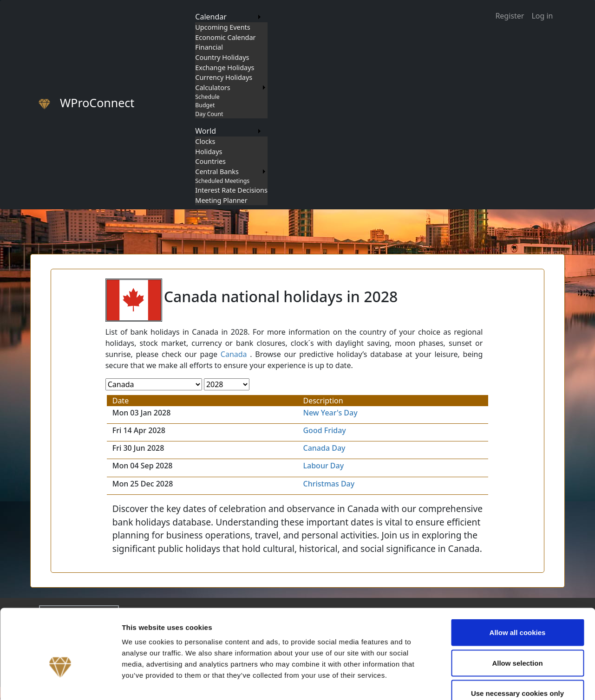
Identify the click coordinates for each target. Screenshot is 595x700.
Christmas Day (329, 484)
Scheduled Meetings (222, 181)
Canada (234, 354)
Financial (209, 47)
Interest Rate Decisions (231, 190)
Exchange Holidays (225, 68)
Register (510, 16)
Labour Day (323, 466)
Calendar (211, 17)
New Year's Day (330, 413)
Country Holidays (222, 57)
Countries (210, 161)
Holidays (209, 152)
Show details (487, 682)
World (206, 131)
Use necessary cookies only (517, 639)
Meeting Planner (221, 200)
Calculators (212, 87)
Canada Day (324, 448)
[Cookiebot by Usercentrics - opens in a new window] (60, 682)
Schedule (207, 97)
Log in (542, 16)
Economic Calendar (225, 37)
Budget (205, 105)
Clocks (205, 141)
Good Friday (324, 430)
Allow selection (517, 609)
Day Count (209, 114)
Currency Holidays (224, 77)
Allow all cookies (518, 578)
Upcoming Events (222, 27)
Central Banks (217, 172)
